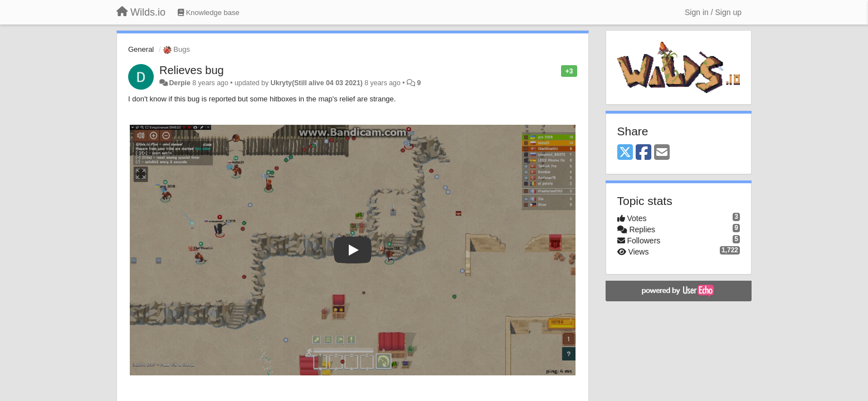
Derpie (179, 83)
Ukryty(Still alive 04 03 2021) (317, 83)
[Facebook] (643, 153)
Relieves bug (192, 70)
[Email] (662, 153)
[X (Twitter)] (625, 153)
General (141, 49)
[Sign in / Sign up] (713, 12)
